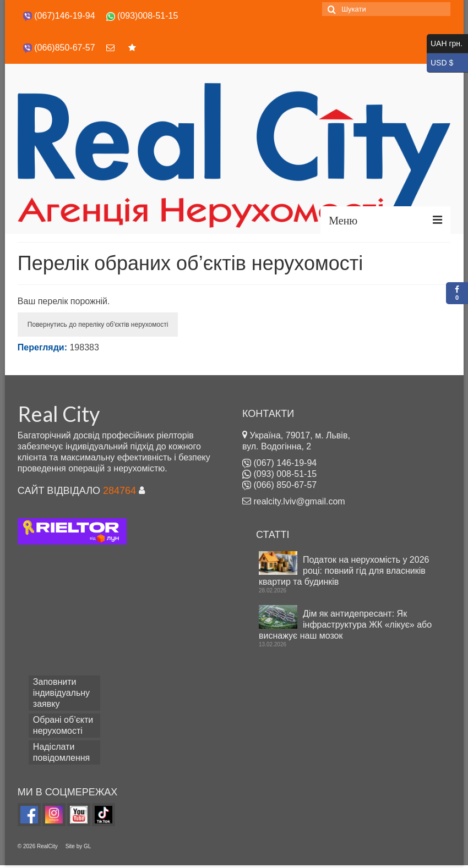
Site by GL (78, 846)
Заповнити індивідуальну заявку (61, 693)
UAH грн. (447, 44)
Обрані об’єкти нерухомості (63, 725)
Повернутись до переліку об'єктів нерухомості (98, 325)
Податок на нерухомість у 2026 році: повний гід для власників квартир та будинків (344, 571)
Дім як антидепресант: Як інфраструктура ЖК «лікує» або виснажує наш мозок (345, 625)
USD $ (447, 63)
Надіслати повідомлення (61, 752)
